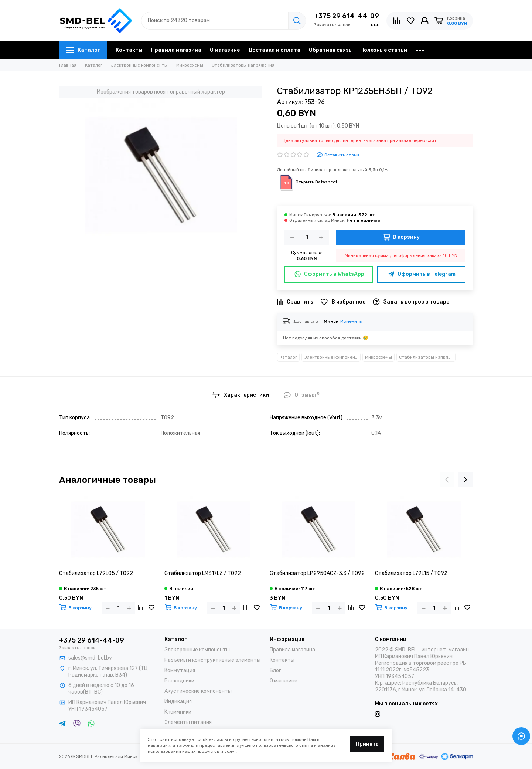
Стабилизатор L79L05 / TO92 (96, 573)
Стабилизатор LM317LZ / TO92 (203, 573)
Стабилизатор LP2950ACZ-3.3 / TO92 (317, 573)
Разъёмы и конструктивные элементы (212, 660)
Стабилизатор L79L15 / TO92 (411, 573)
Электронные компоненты (332, 357)
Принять (367, 744)
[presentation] (447, 480)
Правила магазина (176, 50)
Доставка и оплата (274, 50)
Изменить (351, 321)
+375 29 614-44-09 (347, 16)
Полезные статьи (384, 50)
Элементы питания (188, 722)
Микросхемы (378, 357)
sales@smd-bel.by (90, 658)
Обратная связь (330, 50)
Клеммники (178, 712)
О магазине (225, 50)
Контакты (129, 50)
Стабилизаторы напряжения (427, 357)
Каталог (83, 50)
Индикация (178, 702)
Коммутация (180, 670)
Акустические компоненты (198, 691)
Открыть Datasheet (307, 182)
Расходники (179, 681)
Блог (275, 670)
